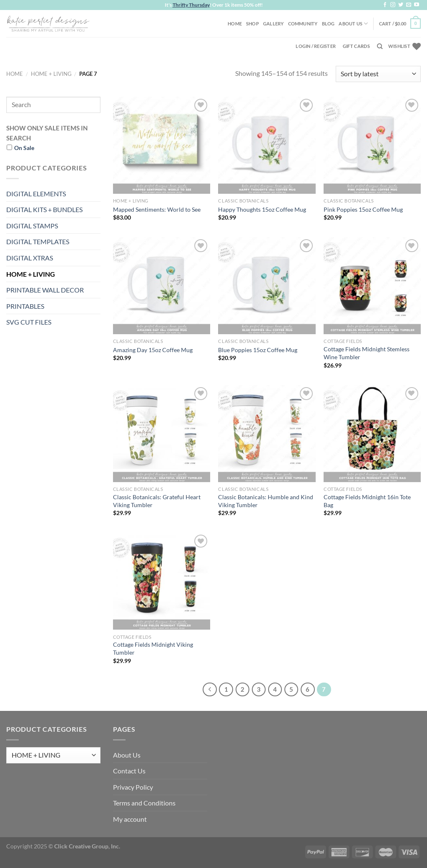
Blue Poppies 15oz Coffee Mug (258, 350)
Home (235, 24)
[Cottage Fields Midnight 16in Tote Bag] (372, 434)
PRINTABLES (25, 306)
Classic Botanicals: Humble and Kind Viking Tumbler (266, 501)
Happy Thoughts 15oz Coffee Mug (262, 209)
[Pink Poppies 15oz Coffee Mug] (372, 145)
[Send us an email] (409, 5)
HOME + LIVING (51, 74)
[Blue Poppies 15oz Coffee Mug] (267, 286)
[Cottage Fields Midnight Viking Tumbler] (162, 581)
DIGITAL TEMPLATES (38, 241)
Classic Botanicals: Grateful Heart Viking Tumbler (157, 501)
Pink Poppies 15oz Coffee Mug (363, 209)
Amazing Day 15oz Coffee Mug (153, 350)
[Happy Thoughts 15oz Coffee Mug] (267, 145)
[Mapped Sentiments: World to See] (162, 145)
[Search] (380, 46)
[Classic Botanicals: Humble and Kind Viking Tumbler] (267, 434)
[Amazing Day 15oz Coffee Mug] (162, 286)
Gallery (274, 24)
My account (130, 819)
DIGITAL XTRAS (30, 258)
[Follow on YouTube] (417, 5)
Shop (252, 24)
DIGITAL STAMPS (32, 226)
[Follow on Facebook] (385, 5)
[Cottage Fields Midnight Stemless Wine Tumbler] (372, 286)
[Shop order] (378, 74)
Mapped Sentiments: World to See (157, 209)
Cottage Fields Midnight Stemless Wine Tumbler (367, 353)
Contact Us (129, 771)
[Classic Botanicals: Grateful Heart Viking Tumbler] (162, 434)
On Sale (24, 148)
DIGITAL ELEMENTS (36, 194)
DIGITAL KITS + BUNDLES (44, 209)
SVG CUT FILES (29, 322)
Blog (328, 24)
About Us (353, 24)
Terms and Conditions (144, 803)
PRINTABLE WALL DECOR (45, 290)
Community (303, 24)
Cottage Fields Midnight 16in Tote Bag (367, 501)
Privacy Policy (133, 787)
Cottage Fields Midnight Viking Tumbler (153, 648)
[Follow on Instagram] (393, 5)
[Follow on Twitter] (401, 5)
